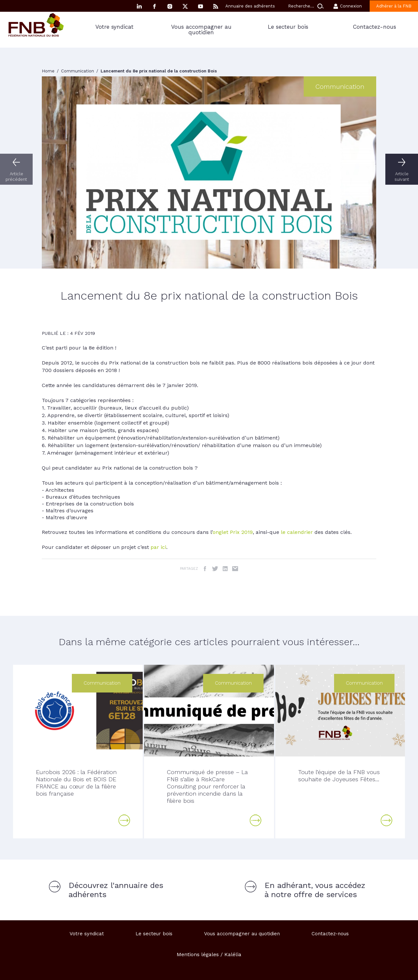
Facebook (154, 6)
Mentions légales (198, 954)
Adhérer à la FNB (394, 6)
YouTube (201, 6)
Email (235, 569)
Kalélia (233, 954)
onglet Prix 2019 (233, 532)
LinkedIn (225, 569)
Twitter (215, 569)
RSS (216, 6)
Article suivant (402, 177)
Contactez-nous (375, 27)
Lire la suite (124, 820)
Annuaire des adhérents (250, 6)
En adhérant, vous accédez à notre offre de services (315, 890)
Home (49, 71)
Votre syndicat (114, 27)
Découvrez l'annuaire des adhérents (116, 890)
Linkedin (139, 6)
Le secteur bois (288, 27)
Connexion (351, 6)
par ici (158, 547)
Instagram (170, 6)
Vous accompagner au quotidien (201, 30)
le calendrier (297, 532)
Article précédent (16, 177)
